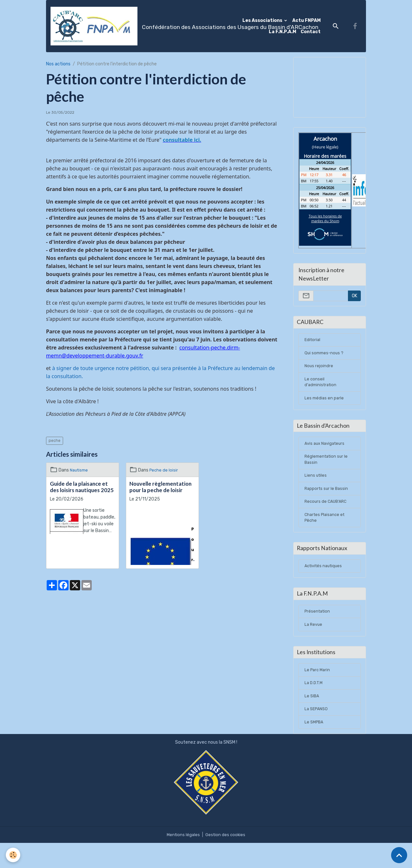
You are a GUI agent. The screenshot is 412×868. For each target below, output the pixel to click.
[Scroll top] (399, 855)
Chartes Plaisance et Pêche (326, 531)
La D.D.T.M (314, 706)
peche (55, 441)
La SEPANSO (317, 733)
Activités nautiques (325, 582)
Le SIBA (312, 719)
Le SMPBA (315, 747)
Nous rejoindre (319, 370)
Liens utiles (316, 486)
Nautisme (80, 470)
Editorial (313, 342)
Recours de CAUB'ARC (327, 514)
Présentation (318, 630)
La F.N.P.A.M (282, 32)
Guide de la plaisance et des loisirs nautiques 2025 (82, 487)
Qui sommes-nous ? (325, 356)
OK (355, 296)
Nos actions (58, 64)
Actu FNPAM (306, 20)
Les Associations (263, 20)
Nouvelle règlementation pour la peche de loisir (160, 487)
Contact (311, 32)
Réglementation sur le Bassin (328, 469)
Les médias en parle (325, 404)
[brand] (143, 26)
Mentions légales (183, 860)
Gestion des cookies (226, 860)
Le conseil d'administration (322, 387)
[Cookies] (14, 855)
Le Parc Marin (318, 692)
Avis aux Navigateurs (326, 452)
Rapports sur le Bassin (327, 500)
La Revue (314, 644)
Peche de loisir (164, 470)
